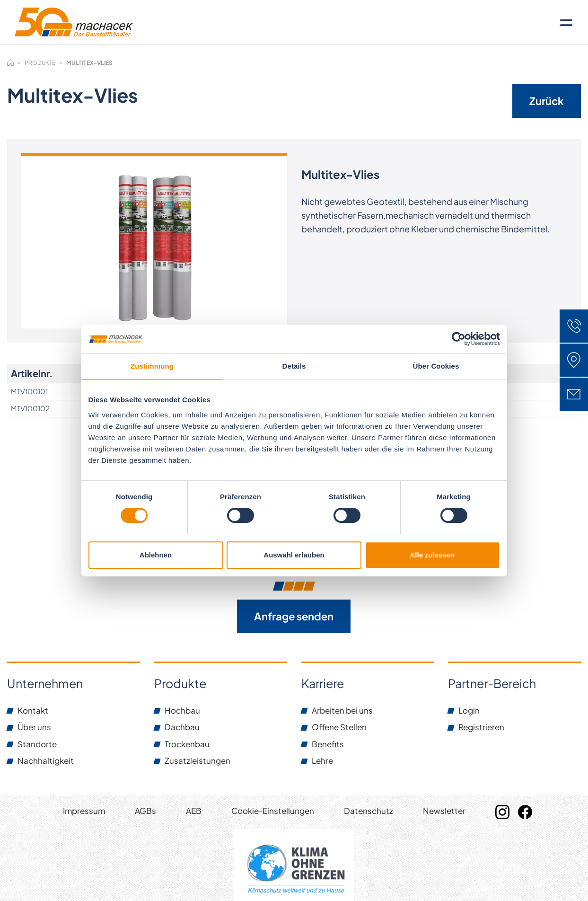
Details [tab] (294, 366)
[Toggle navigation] (566, 22)
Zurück (547, 101)
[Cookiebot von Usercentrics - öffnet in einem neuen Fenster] (459, 339)
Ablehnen (156, 555)
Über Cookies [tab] (436, 366)
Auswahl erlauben (294, 555)
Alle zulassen (432, 555)
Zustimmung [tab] (152, 366)
